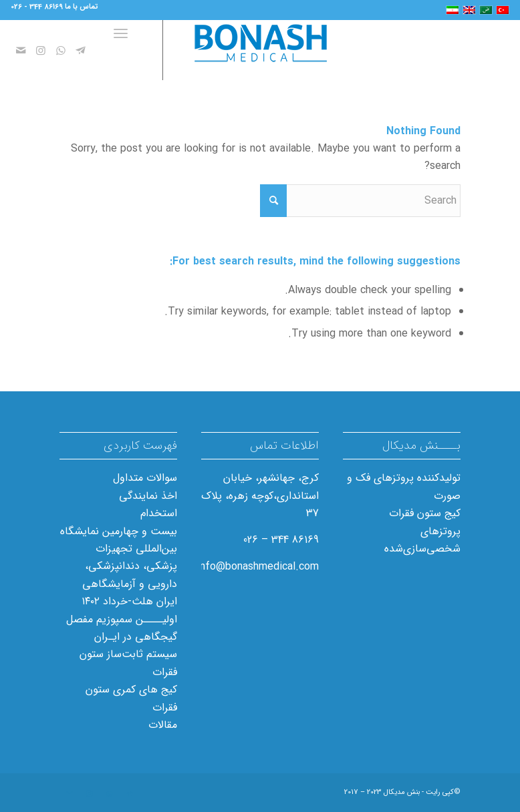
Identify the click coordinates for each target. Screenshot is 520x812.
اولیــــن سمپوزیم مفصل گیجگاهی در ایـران (122, 628)
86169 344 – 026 (281, 540)
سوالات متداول (145, 478)
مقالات (163, 725)
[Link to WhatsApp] (61, 50)
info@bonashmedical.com (258, 567)
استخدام (159, 513)
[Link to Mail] (21, 50)
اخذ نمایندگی (148, 496)
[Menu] (123, 50)
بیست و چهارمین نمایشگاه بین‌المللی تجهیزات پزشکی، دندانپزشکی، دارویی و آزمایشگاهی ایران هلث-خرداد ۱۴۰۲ (119, 567)
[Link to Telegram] (81, 50)
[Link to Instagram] (41, 50)
